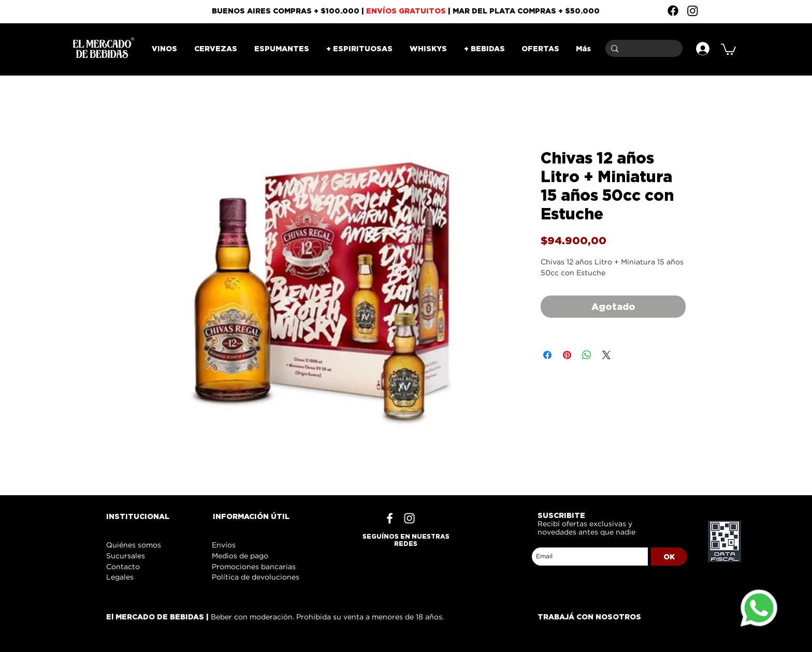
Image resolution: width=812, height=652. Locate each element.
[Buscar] (642, 48)
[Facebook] (673, 11)
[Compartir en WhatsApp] (587, 355)
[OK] (669, 557)
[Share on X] (606, 355)
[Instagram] (693, 11)
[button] (728, 49)
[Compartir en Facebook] (547, 355)
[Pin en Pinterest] (567, 355)
